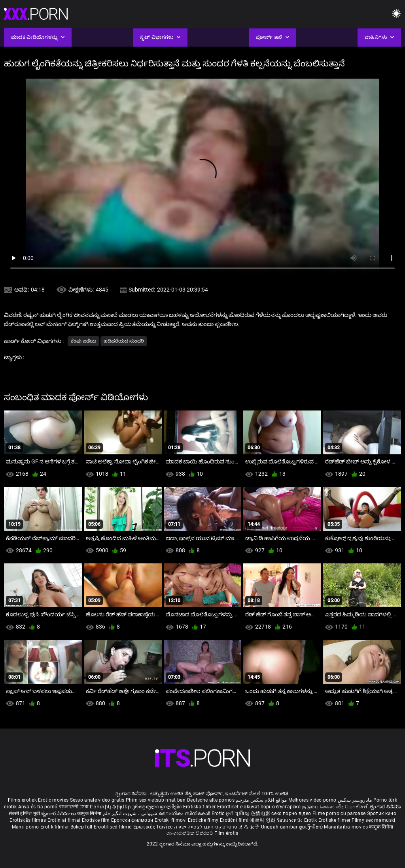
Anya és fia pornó (38, 807)
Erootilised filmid (114, 827)
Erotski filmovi (171, 820)
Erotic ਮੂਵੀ (223, 813)
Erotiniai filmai (65, 820)
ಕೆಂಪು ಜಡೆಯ (83, 341)
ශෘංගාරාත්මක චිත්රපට (190, 833)
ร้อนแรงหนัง (291, 820)
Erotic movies (54, 800)
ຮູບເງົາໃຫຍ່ (312, 827)
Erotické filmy (204, 820)
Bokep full (81, 827)
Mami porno (26, 827)
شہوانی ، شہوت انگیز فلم (131, 813)
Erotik (311, 820)
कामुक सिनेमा (90, 813)
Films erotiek (22, 800)
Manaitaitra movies (346, 827)
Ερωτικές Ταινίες (154, 827)
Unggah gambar (280, 827)
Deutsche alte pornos (211, 800)
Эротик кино (382, 813)
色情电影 (261, 813)
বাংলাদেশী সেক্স (74, 807)
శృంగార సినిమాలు (59, 813)
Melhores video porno (312, 800)
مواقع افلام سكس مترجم (261, 800)
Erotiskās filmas (28, 820)
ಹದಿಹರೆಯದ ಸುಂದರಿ (124, 341)
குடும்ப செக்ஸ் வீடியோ (328, 807)
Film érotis (226, 833)
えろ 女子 (249, 827)
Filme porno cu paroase (339, 813)
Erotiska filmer (200, 807)
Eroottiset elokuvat (239, 807)
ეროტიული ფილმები (158, 807)
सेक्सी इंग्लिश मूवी (24, 813)
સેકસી (362, 807)
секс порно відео (291, 813)
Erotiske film (97, 820)
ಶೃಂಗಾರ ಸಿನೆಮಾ (385, 807)
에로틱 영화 (263, 820)
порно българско (281, 807)
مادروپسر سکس (355, 800)
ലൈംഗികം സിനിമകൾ (185, 813)
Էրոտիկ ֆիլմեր (111, 807)
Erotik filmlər (55, 827)
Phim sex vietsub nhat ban (156, 800)
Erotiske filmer (335, 820)
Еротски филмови (133, 820)
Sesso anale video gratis (97, 800)
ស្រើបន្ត (243, 813)
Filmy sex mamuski (373, 820)
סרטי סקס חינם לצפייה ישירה (206, 827)
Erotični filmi (235, 820)
